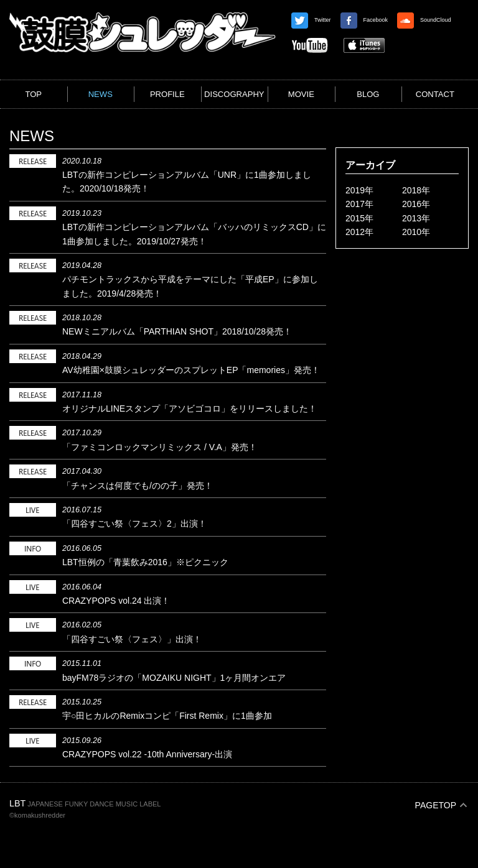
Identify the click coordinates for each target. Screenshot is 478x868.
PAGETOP (436, 805)
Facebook (364, 20)
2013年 (416, 218)
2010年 (416, 232)
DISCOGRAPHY (234, 94)
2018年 (416, 190)
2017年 (359, 204)
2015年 (359, 218)
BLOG (368, 94)
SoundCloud (424, 20)
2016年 (416, 204)
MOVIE (301, 94)
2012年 (359, 232)
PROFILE (167, 94)
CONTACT (435, 94)
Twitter (311, 20)
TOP (33, 94)
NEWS (101, 94)
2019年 (359, 190)
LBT (17, 803)
